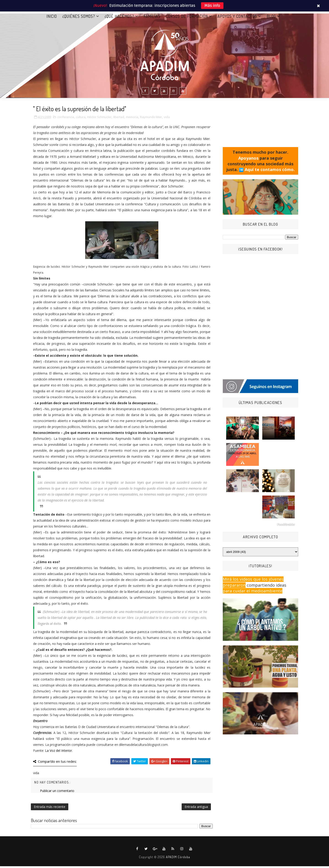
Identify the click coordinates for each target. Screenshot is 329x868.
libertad (119, 119)
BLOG (271, 18)
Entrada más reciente (50, 809)
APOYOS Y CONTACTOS (237, 18)
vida (167, 119)
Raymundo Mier (151, 119)
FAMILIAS (152, 18)
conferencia (66, 119)
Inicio (52, 18)
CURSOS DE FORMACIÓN (187, 18)
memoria (132, 119)
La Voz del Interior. (59, 752)
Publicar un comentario (57, 793)
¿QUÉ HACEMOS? (119, 18)
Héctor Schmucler (99, 119)
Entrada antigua (196, 809)
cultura (81, 119)
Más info (212, 6)
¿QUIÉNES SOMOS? (79, 18)
